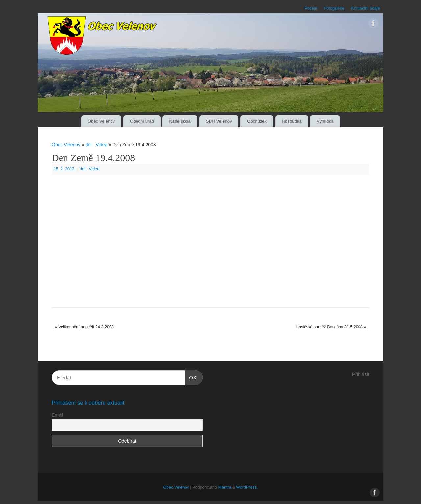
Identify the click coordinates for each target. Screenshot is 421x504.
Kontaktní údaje (365, 8)
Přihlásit (361, 374)
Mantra (224, 487)
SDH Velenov (219, 121)
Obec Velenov (101, 121)
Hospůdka (292, 121)
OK (191, 377)
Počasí (311, 8)
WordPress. (247, 487)
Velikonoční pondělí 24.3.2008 (84, 327)
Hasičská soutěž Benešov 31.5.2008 (331, 327)
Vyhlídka (325, 121)
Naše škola (180, 121)
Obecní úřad (142, 121)
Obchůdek (257, 121)
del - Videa (97, 145)
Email (57, 415)
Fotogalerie (334, 8)
